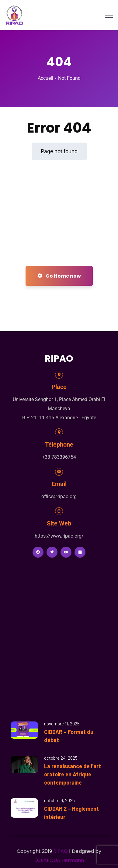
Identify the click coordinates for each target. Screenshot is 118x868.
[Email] (59, 472)
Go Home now (59, 276)
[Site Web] (59, 511)
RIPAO (61, 851)
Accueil (45, 78)
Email (59, 484)
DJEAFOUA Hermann (59, 860)
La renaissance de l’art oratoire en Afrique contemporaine (73, 774)
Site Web (59, 523)
